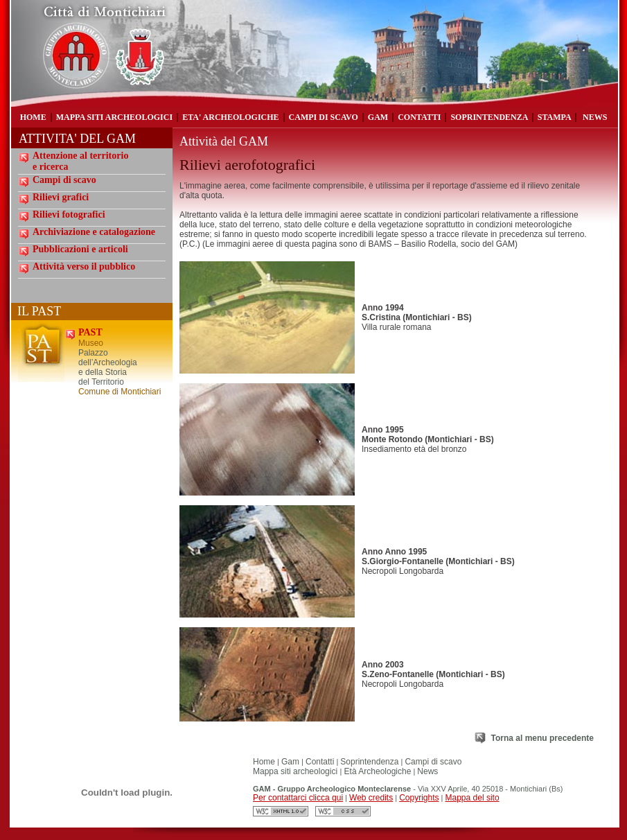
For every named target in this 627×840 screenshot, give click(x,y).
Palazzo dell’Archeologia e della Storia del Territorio (108, 367)
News (427, 771)
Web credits (371, 798)
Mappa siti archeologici (296, 771)
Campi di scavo (64, 180)
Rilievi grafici (61, 197)
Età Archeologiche (376, 771)
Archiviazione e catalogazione (94, 232)
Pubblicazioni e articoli (80, 249)
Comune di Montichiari (120, 392)
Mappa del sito (473, 798)
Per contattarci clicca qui (298, 798)
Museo (91, 343)
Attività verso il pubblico (84, 266)
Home (264, 762)
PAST (90, 332)
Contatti (320, 762)
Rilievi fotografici (69, 215)
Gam (290, 762)
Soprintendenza (369, 762)
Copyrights (419, 798)
